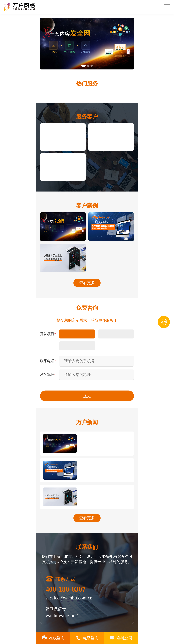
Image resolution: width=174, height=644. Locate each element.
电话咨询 (87, 638)
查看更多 (87, 283)
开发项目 (48, 334)
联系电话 (48, 361)
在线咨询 (53, 638)
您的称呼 (48, 375)
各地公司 (121, 638)
